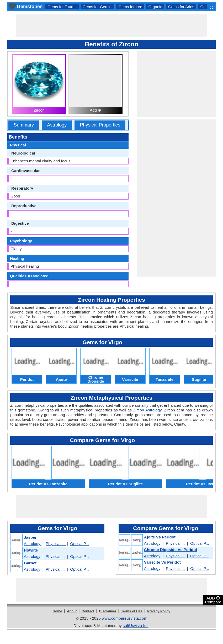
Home (57, 611)
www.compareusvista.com (124, 618)
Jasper (30, 537)
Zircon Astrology (147, 410)
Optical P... (79, 544)
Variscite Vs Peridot (162, 562)
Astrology (57, 125)
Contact (88, 611)
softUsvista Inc (136, 626)
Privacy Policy (159, 611)
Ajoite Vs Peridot (160, 537)
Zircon (39, 110)
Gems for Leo (130, 7)
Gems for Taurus (62, 7)
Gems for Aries (181, 7)
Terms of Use (132, 611)
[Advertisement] (111, 25)
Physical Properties (100, 125)
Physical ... (56, 544)
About (72, 611)
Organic (155, 7)
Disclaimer (108, 611)
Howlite (31, 550)
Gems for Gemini (97, 7)
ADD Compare (213, 600)
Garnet (30, 563)
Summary (24, 125)
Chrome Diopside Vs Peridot (171, 550)
